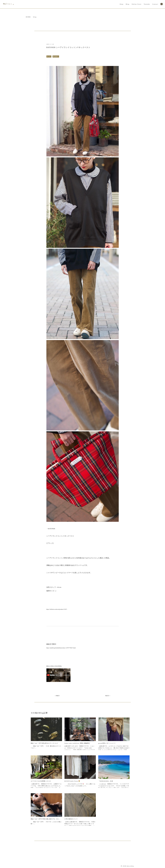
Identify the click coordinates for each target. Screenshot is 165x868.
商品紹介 (56, 56)
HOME (28, 17)
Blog (128, 4)
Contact (155, 4)
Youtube (147, 4)
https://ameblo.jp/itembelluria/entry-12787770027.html (61, 648)
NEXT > (108, 696)
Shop (122, 4)
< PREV (57, 696)
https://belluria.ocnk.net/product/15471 (57, 609)
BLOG (49, 56)
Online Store (137, 4)
